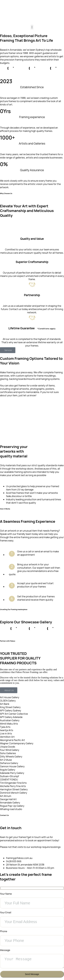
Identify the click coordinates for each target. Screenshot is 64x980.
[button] (32, 27)
